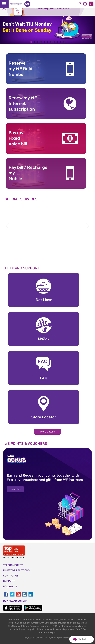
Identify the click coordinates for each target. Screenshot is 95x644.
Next (88, 226)
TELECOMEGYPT (13, 565)
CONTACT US (11, 576)
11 (64, 42)
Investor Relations (16, 570)
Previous (7, 226)
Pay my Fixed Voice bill (18, 138)
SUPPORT (9, 581)
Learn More (15, 489)
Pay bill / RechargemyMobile (28, 173)
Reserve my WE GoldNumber (20, 69)
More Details (47, 432)
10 (61, 42)
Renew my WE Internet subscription (23, 104)
